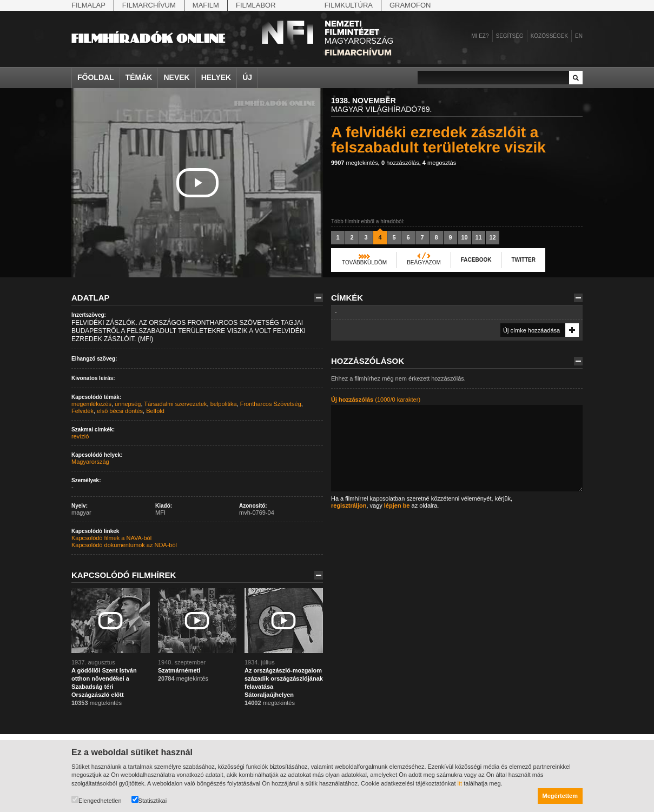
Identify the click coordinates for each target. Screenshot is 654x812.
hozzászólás (400, 163)
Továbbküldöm (364, 262)
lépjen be (397, 505)
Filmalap (88, 5)
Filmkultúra (349, 5)
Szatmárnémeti (179, 670)
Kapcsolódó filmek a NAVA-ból (111, 538)
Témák (139, 77)
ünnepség (128, 404)
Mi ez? (480, 36)
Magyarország (90, 462)
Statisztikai (149, 800)
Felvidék (82, 411)
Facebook (476, 260)
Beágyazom (424, 262)
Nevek (176, 77)
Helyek (216, 77)
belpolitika (224, 404)
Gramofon (410, 5)
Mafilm (206, 5)
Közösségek (549, 36)
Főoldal (96, 77)
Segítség (510, 36)
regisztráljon (349, 505)
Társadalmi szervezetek (175, 404)
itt (460, 783)
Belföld (155, 411)
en (579, 36)
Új (247, 77)
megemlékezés (91, 404)
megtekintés (355, 163)
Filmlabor (256, 5)
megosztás (439, 163)
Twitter (523, 260)
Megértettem (560, 796)
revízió (80, 436)
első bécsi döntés (120, 411)
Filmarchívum (149, 5)
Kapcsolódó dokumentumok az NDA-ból (124, 545)
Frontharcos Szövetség (271, 404)
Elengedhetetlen (97, 800)
